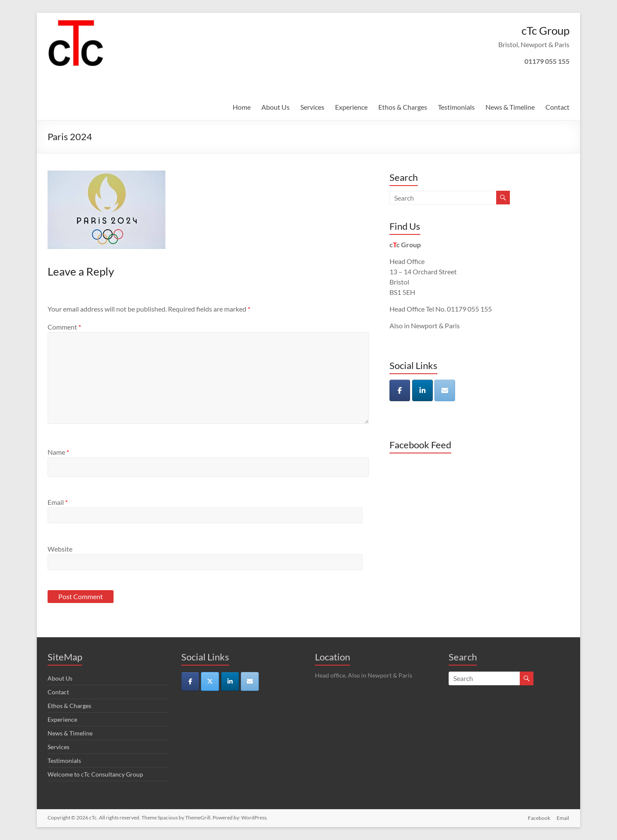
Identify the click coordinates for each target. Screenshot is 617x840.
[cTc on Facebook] (400, 390)
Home (242, 107)
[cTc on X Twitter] (210, 681)
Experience (351, 107)
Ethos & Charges (403, 107)
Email (58, 502)
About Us (276, 107)
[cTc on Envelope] (445, 390)
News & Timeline (510, 107)
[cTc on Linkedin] (422, 390)
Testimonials (456, 107)
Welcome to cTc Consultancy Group (95, 774)
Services (312, 107)
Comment (64, 327)
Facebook (539, 817)
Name (58, 452)
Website (60, 549)
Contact (557, 107)
